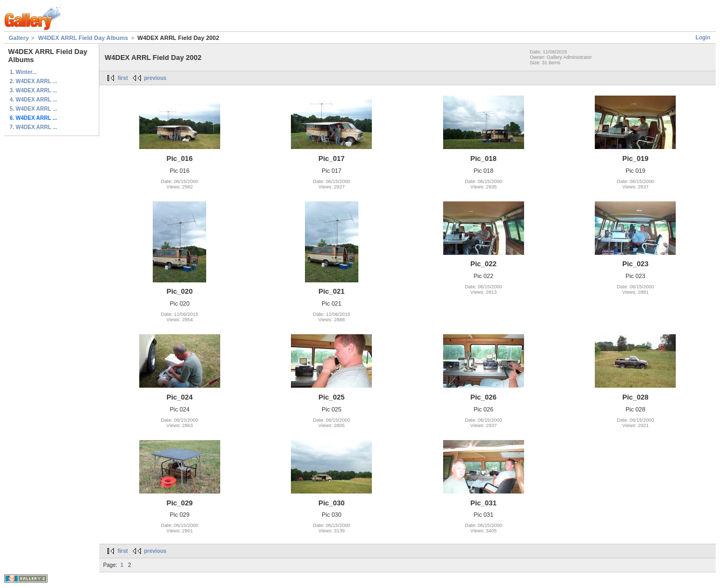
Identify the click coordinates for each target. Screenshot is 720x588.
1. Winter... (23, 72)
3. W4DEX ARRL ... (33, 90)
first (123, 78)
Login (703, 38)
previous (155, 78)
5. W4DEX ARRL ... (33, 109)
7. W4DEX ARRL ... (33, 127)
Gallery (19, 38)
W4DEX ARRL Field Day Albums (83, 38)
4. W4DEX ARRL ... (33, 100)
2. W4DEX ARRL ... (33, 81)
